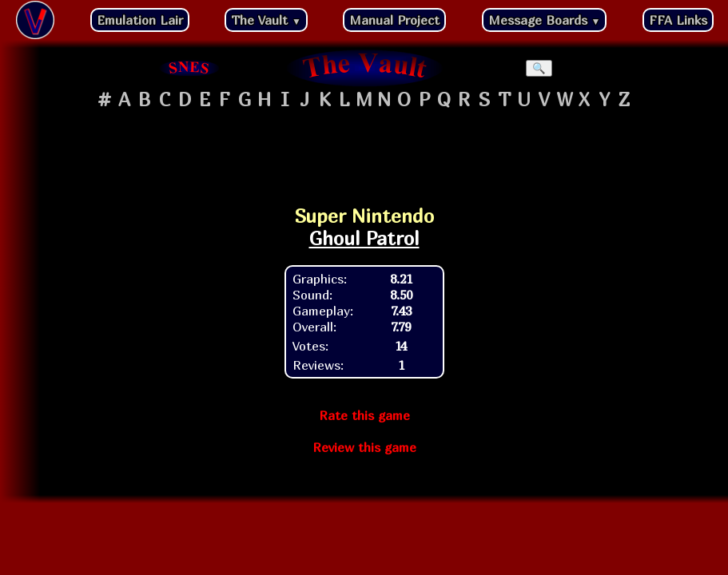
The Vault (266, 20)
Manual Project (394, 20)
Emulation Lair (140, 20)
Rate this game (364, 415)
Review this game (364, 447)
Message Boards (545, 20)
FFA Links (678, 20)
